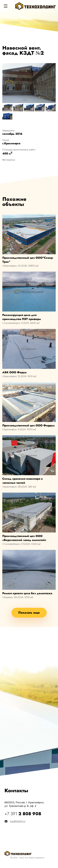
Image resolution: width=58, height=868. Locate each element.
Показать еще (29, 613)
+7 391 (23, 814)
